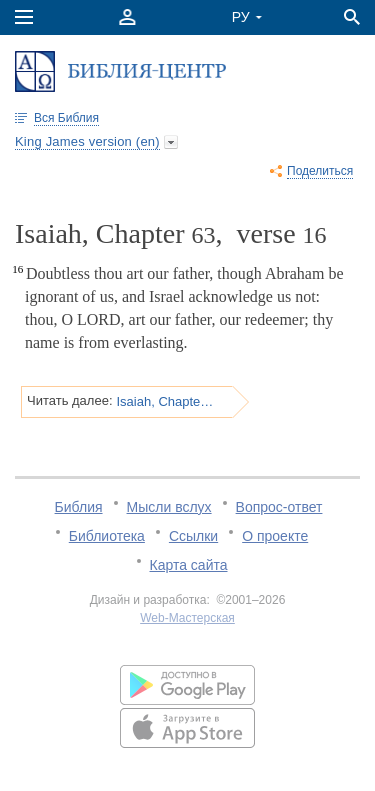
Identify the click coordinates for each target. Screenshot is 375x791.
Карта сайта (189, 565)
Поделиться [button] (320, 171)
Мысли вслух (169, 507)
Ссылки (193, 536)
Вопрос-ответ (279, 507)
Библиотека (107, 536)
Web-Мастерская (187, 618)
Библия (79, 507)
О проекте (275, 536)
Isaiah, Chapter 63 (167, 401)
